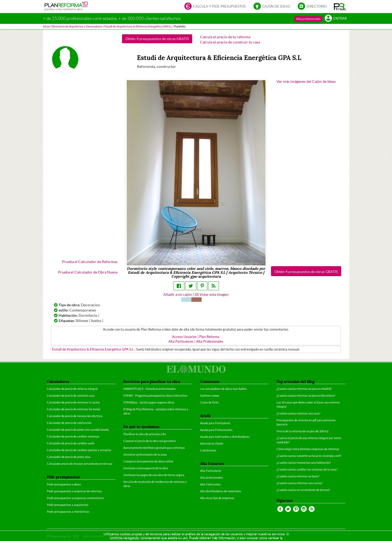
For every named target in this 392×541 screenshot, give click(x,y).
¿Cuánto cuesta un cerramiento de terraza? (303, 490)
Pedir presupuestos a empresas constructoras (75, 498)
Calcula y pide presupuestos (215, 7)
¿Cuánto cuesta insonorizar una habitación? (304, 463)
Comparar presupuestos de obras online (148, 461)
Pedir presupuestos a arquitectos (68, 505)
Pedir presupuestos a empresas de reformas (74, 491)
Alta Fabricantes (210, 484)
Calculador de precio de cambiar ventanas (73, 436)
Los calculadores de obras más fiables (223, 389)
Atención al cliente (212, 443)
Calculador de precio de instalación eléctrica (75, 416)
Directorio (312, 7)
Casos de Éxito (209, 402)
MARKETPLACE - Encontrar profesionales (150, 389)
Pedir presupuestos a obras (64, 484)
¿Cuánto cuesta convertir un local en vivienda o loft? (309, 456)
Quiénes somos (210, 395)
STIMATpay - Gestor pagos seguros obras (149, 402)
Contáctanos (208, 450)
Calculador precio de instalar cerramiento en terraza (80, 464)
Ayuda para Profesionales (216, 430)
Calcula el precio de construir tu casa (230, 42)
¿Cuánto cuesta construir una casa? (298, 413)
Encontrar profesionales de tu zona (145, 454)
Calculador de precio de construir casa (71, 395)
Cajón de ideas (272, 7)
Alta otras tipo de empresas (217, 498)
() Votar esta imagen (212, 294)
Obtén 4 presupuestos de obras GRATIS (157, 39)
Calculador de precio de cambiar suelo (71, 443)
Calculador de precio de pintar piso (69, 457)
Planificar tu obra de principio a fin (145, 434)
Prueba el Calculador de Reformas (90, 262)
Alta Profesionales (210, 341)
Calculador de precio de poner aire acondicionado (78, 430)
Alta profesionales (308, 19)
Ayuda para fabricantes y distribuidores (225, 437)
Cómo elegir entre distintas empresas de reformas (308, 449)
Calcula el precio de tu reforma (225, 37)
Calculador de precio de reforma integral (72, 389)
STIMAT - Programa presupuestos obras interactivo (155, 395)
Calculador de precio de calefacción (69, 423)
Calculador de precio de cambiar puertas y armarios (79, 450)
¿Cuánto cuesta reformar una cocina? (300, 483)
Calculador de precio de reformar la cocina (73, 402)
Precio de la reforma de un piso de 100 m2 (302, 431)
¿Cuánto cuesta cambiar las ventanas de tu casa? (307, 469)
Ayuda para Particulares (215, 423)
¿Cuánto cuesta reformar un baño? (298, 476)
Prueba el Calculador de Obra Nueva (88, 272)
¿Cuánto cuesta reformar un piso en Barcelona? (306, 395)
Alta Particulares (181, 341)
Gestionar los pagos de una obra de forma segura (154, 475)
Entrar (336, 19)
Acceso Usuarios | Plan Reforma (196, 337)
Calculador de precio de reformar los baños (74, 409)
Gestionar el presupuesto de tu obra (146, 468)
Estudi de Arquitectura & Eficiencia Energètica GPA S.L (93, 349)
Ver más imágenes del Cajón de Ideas (306, 81)
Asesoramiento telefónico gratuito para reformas (154, 448)
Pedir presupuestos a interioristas (68, 512)
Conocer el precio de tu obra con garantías (150, 441)
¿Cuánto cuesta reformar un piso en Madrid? (304, 389)
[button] (340, 7)
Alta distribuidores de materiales (221, 491)
